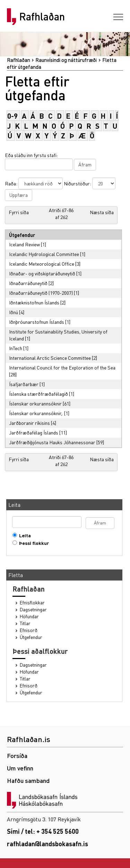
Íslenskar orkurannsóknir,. (36, 413)
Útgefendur (31, 637)
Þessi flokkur (32, 543)
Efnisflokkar (32, 602)
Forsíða (17, 755)
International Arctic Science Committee (50, 358)
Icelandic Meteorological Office (42, 264)
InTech (16, 348)
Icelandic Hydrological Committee (44, 254)
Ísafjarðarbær (24, 384)
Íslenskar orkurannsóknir (35, 403)
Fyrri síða (19, 212)
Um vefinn (20, 768)
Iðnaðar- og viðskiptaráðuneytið (42, 273)
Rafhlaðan (42, 17)
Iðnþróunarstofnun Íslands (37, 322)
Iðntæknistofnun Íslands (34, 302)
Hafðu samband (28, 780)
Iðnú (14, 312)
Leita (23, 535)
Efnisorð (29, 630)
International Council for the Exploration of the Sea (62, 367)
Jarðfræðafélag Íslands (34, 432)
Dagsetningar (33, 609)
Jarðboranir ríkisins (29, 423)
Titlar (25, 623)
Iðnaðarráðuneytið (28, 283)
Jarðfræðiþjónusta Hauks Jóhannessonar (52, 442)
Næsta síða (102, 212)
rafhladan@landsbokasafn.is (47, 844)
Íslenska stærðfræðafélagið (38, 394)
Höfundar (29, 616)
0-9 (12, 116)
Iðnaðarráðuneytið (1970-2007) (41, 293)
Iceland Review (24, 244)
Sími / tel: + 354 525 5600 (43, 831)
